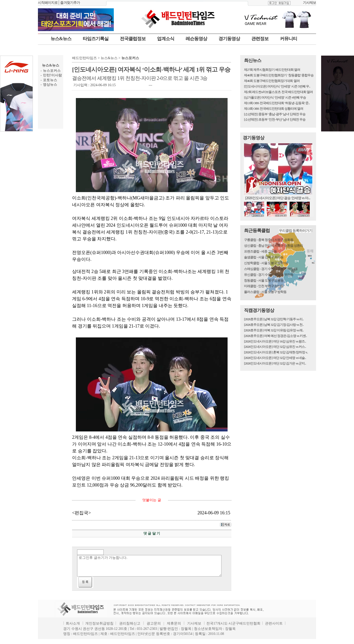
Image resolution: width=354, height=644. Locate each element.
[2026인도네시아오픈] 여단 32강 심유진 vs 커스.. (275, 347)
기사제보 (309, 3)
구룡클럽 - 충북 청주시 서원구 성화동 (269, 240)
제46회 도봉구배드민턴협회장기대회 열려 (272, 81)
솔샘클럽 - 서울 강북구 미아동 (264, 257)
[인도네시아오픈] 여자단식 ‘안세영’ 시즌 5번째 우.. (277, 86)
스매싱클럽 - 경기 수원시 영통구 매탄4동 (271, 269)
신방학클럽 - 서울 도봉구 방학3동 (266, 263)
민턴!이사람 (52, 75)
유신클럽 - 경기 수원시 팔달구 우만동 (269, 275)
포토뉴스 (50, 80)
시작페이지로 (48, 3)
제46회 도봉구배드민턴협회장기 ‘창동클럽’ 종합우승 (279, 75)
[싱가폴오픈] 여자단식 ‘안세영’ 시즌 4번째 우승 (275, 97)
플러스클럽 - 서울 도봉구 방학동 (265, 292)
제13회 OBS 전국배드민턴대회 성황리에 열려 (274, 109)
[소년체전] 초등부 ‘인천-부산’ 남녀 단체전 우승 (275, 119)
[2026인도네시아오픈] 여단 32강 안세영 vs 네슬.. (275, 358)
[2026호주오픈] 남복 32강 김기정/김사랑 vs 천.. (274, 325)
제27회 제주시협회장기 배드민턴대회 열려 (272, 70)
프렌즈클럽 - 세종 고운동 (260, 251)
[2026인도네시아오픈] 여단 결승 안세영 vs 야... (278, 198)
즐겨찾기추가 (70, 3)
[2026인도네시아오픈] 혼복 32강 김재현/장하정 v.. (276, 352)
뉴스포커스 (52, 71)
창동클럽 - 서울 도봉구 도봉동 (264, 280)
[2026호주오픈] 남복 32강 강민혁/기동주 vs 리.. (274, 319)
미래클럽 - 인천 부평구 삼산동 (264, 286)
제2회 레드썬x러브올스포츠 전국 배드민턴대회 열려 (278, 92)
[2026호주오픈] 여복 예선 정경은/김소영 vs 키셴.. (275, 336)
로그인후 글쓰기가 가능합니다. (149, 566)
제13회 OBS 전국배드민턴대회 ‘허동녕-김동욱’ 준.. (277, 103)
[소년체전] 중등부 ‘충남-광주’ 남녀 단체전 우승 (275, 114)
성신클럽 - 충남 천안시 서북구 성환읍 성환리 (273, 246)
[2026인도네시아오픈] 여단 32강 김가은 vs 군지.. (275, 363)
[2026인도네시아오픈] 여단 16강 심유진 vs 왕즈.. (275, 341)
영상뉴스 (50, 85)
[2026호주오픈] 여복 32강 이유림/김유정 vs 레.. (274, 330)
